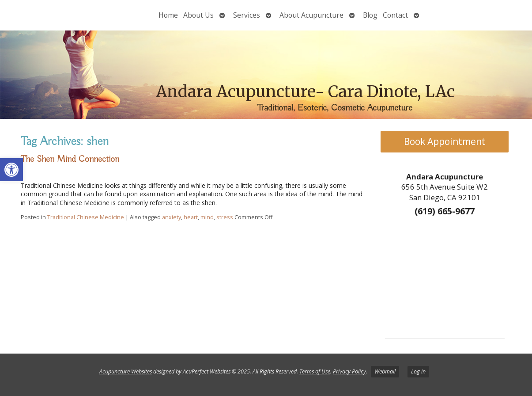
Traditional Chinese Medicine (86, 217)
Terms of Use (315, 371)
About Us (198, 15)
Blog (370, 15)
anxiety (172, 217)
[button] (11, 170)
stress (225, 217)
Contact (395, 15)
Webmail (385, 371)
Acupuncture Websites (126, 371)
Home (168, 15)
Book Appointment (445, 141)
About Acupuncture (311, 15)
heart (191, 217)
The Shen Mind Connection (70, 159)
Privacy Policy (349, 371)
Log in (418, 371)
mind (207, 217)
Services (247, 15)
